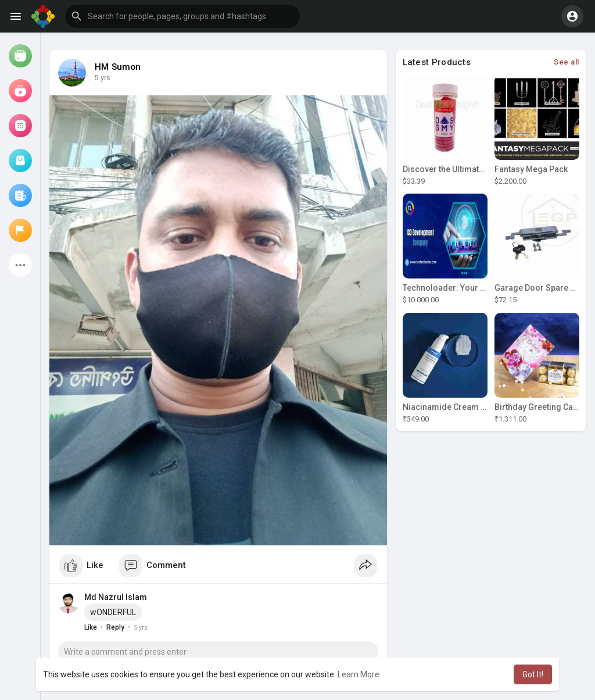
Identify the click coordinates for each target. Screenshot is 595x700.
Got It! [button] (533, 674)
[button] (182, 16)
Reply (115, 627)
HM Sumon (118, 67)
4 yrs (103, 78)
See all (567, 62)
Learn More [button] (359, 674)
